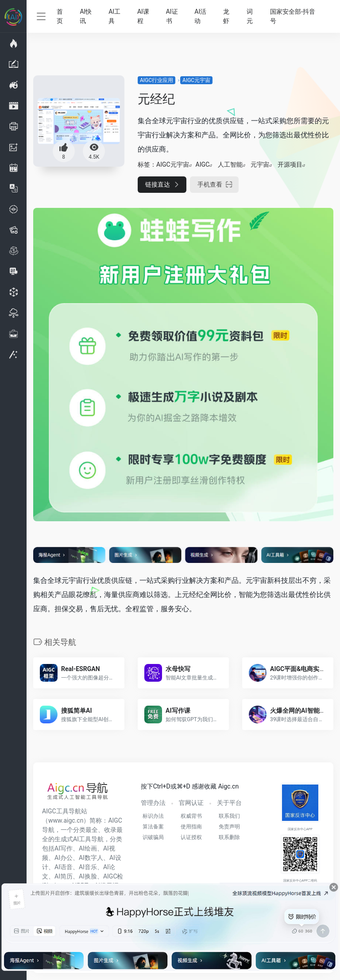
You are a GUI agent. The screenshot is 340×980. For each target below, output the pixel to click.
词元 (250, 16)
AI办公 (64, 858)
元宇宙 (260, 164)
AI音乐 (88, 867)
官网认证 (191, 803)
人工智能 (230, 164)
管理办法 (153, 803)
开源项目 (290, 164)
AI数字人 (91, 858)
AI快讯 (86, 16)
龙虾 (226, 16)
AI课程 (143, 16)
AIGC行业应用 (156, 80)
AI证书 (172, 16)
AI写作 (64, 848)
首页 (60, 16)
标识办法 (153, 816)
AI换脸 (88, 876)
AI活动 (200, 16)
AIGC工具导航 (62, 811)
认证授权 (191, 837)
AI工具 (114, 16)
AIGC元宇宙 (196, 80)
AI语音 (64, 867)
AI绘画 (88, 848)
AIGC (203, 164)
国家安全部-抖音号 (293, 16)
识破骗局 (153, 837)
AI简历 (64, 876)
